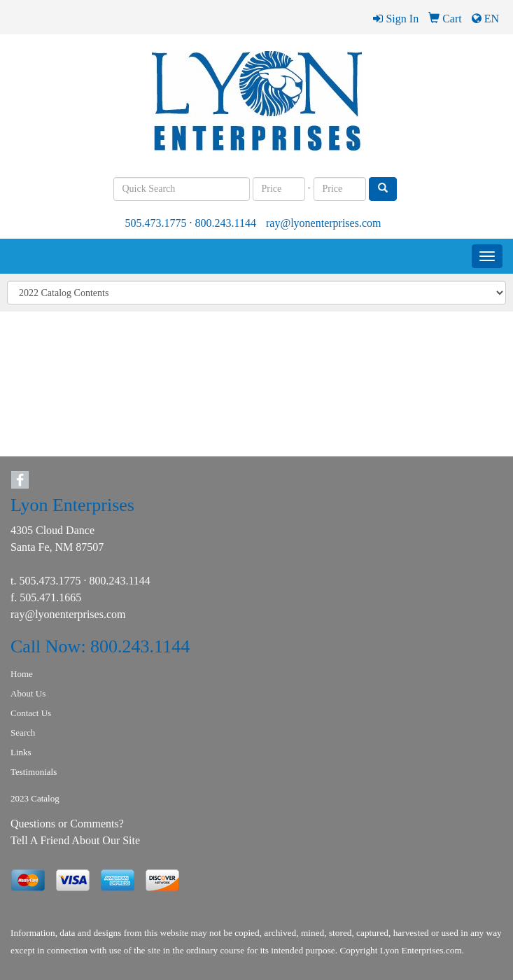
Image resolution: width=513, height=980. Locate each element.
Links (21, 752)
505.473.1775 (156, 223)
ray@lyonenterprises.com (323, 223)
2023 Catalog (35, 798)
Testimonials (34, 772)
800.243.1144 (226, 223)
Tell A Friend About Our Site (75, 840)
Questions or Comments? (67, 824)
